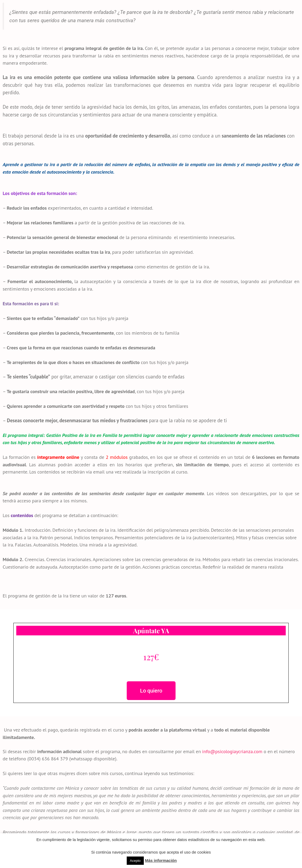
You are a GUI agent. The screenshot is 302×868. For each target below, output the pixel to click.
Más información (161, 860)
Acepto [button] (135, 861)
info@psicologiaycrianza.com (232, 751)
